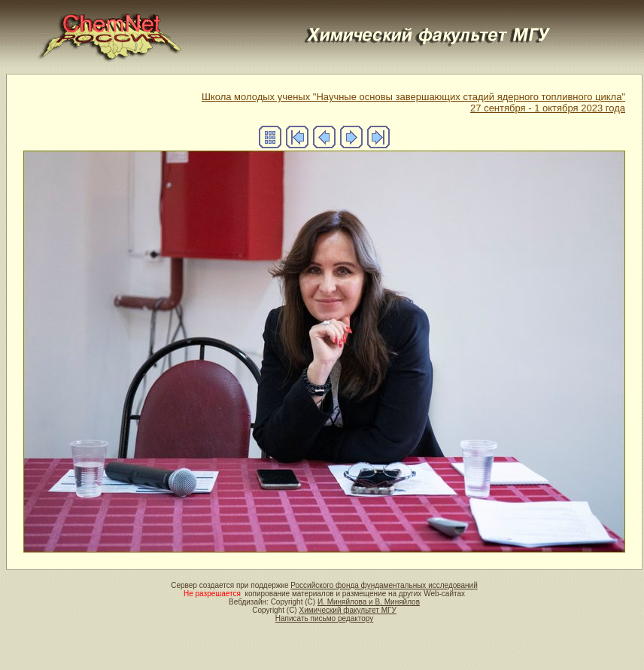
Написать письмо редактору (324, 618)
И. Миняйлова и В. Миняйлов (369, 602)
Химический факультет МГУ (347, 610)
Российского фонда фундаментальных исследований (384, 585)
